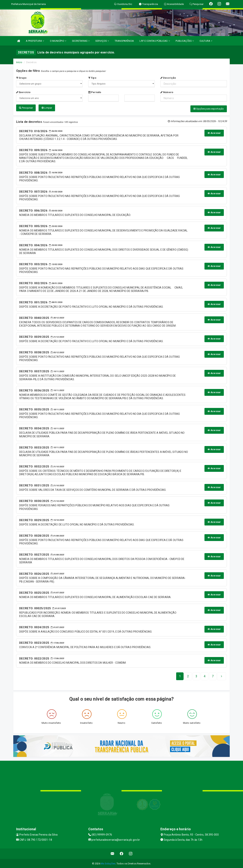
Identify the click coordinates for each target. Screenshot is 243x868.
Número (167, 92)
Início (19, 62)
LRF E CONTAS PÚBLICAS (155, 41)
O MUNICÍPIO (58, 41)
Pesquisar (26, 108)
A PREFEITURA (35, 41)
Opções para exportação (209, 109)
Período (95, 92)
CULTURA (206, 41)
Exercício (23, 92)
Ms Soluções (108, 863)
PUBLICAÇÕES (185, 41)
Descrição (168, 78)
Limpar (47, 108)
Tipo (92, 78)
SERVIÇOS (102, 41)
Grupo (21, 78)
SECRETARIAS (81, 41)
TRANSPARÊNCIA (124, 41)
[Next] (213, 676)
